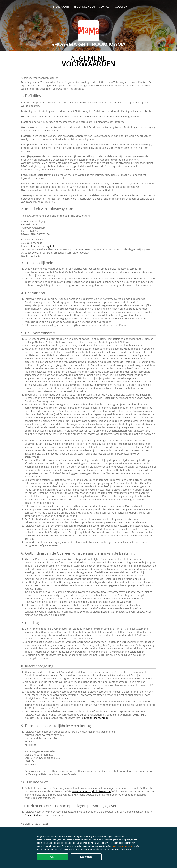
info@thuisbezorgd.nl (41, 246)
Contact (105, 7)
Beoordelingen (84, 7)
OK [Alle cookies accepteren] (52, 857)
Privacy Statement (35, 815)
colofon (121, 7)
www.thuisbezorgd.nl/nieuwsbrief (92, 791)
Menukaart (61, 7)
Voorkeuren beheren (123, 846)
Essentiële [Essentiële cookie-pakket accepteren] (86, 857)
